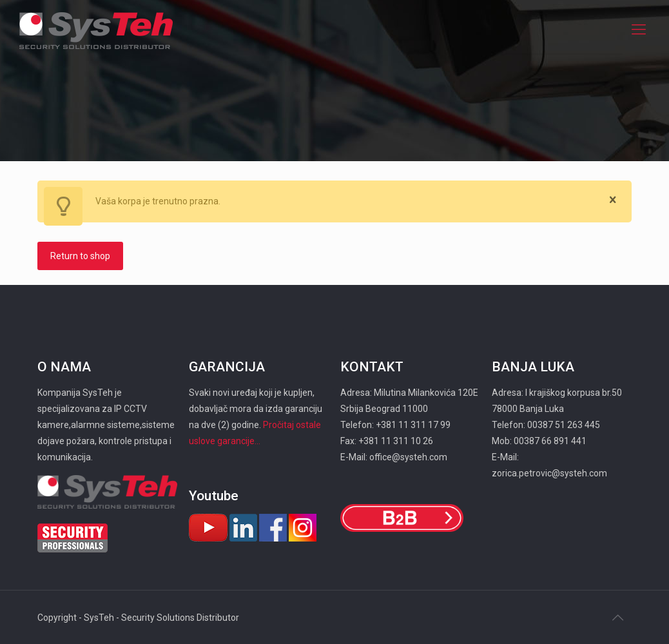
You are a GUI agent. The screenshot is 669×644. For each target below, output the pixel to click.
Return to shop (80, 256)
